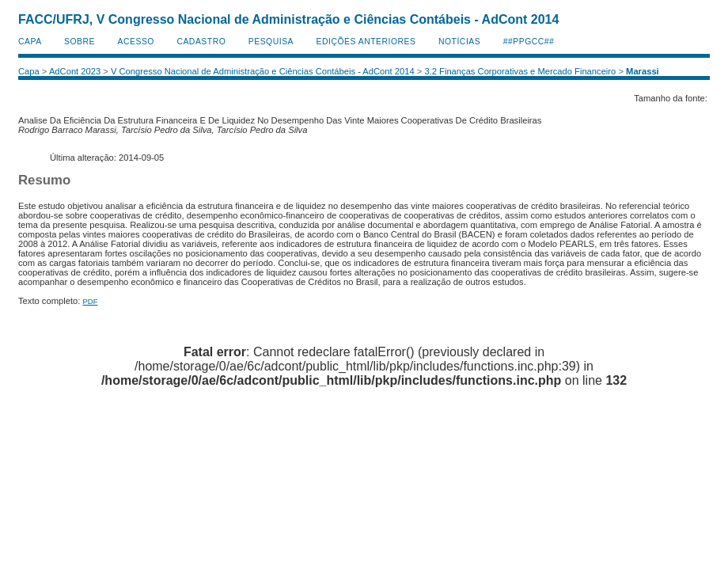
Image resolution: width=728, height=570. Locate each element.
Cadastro (201, 42)
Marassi (643, 71)
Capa (30, 42)
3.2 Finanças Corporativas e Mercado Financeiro (520, 71)
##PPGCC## (529, 42)
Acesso (136, 42)
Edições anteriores (366, 42)
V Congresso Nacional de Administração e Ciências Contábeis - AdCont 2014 (263, 71)
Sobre (80, 42)
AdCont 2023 (75, 71)
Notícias (459, 42)
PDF (90, 301)
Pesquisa (271, 42)
